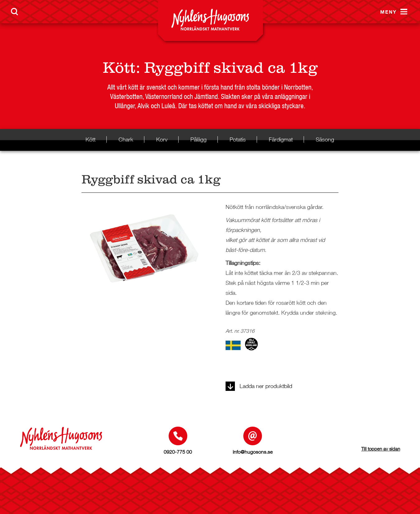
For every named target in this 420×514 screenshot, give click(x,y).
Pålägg (198, 139)
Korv (162, 139)
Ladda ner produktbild (259, 386)
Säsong (325, 139)
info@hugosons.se (253, 452)
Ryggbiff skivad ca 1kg (231, 68)
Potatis (238, 139)
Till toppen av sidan (381, 449)
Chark (126, 139)
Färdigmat (281, 139)
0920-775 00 (178, 452)
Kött (119, 68)
